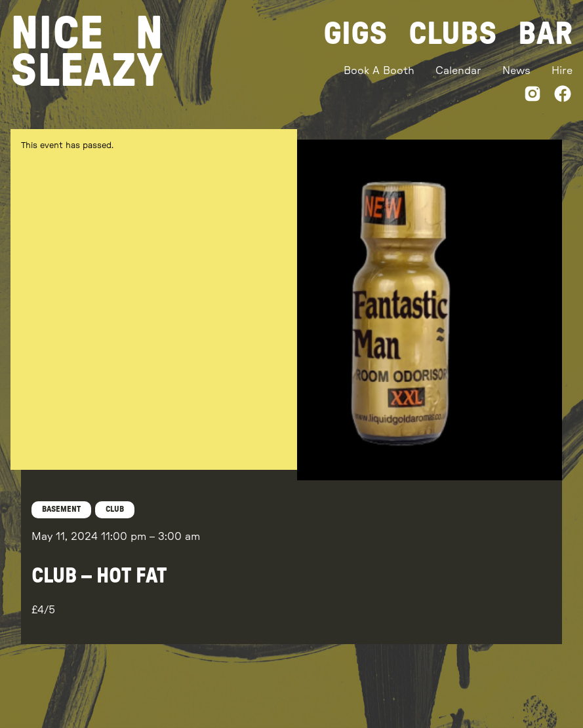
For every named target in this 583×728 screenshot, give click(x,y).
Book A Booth (379, 71)
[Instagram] (533, 96)
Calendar (458, 71)
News (516, 71)
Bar (545, 34)
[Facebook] (563, 96)
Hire (562, 71)
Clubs (453, 34)
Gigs (355, 34)
